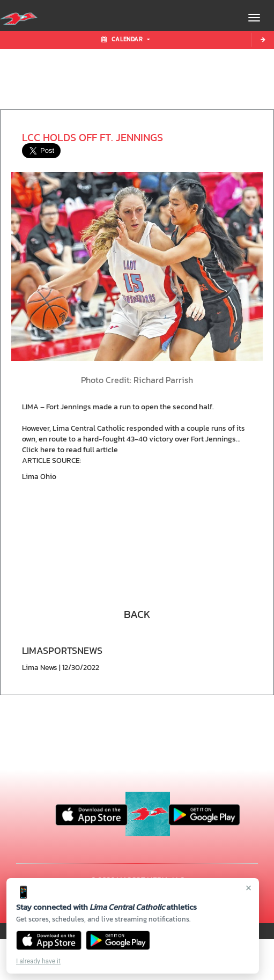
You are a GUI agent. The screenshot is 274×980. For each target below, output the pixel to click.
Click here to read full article (70, 450)
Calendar (125, 39)
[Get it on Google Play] (118, 940)
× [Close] (249, 888)
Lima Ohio (39, 477)
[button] (137, 613)
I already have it (38, 961)
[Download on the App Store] (49, 940)
